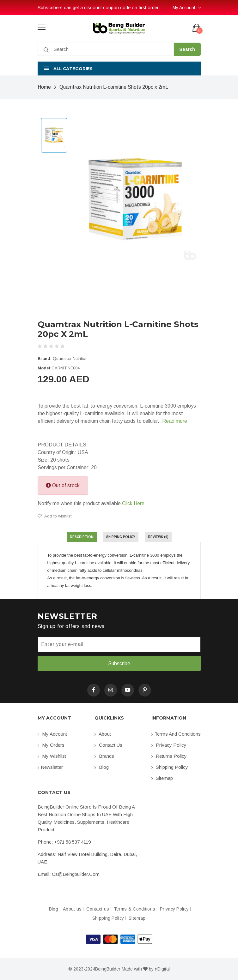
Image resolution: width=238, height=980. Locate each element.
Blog (102, 767)
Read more (175, 421)
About (103, 734)
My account (52, 734)
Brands (104, 756)
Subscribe (119, 663)
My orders (51, 745)
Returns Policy (169, 756)
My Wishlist (52, 756)
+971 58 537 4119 (72, 842)
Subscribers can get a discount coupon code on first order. (99, 7)
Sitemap (162, 778)
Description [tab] (82, 537)
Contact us (108, 745)
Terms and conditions (176, 734)
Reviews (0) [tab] (158, 537)
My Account (184, 8)
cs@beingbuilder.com (76, 874)
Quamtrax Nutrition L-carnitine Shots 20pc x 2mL (114, 87)
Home (44, 87)
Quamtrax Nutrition (70, 359)
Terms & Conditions (134, 909)
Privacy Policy (169, 745)
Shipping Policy (170, 767)
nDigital (162, 969)
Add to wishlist (55, 516)
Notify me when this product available (91, 504)
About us (72, 909)
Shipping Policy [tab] (121, 537)
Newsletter (50, 767)
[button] (119, 69)
